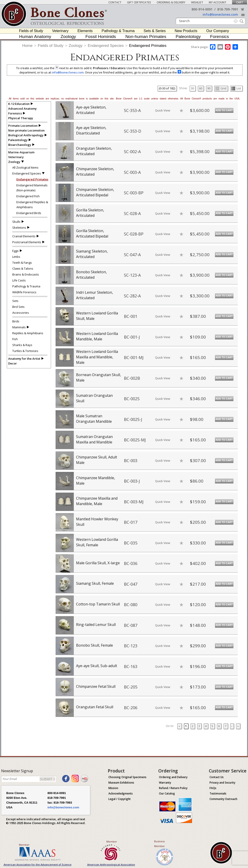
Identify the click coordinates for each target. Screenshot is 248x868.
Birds (16, 321)
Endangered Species (106, 46)
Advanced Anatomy (22, 109)
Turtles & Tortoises (25, 351)
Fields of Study (31, 31)
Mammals (19, 327)
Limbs (16, 257)
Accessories (21, 313)
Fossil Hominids (101, 37)
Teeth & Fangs (22, 263)
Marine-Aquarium (21, 152)
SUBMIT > (48, 779)
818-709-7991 (228, 9)
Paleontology (188, 37)
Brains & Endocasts (26, 274)
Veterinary (60, 31)
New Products (186, 31)
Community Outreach (223, 799)
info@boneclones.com (220, 14)
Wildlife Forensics (24, 292)
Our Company (218, 31)
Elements (85, 31)
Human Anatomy (35, 37)
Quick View (163, 110)
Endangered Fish (28, 196)
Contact (115, 2)
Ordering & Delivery (171, 2)
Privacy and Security (222, 783)
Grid (221, 88)
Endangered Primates (148, 46)
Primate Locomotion (23, 126)
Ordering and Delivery (173, 777)
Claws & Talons (23, 268)
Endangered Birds (29, 213)
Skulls (16, 222)
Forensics (220, 37)
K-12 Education (19, 104)
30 (192, 88)
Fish (15, 339)
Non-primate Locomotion (26, 130)
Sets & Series (155, 31)
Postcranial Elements (27, 242)
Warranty (165, 783)
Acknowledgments (121, 793)
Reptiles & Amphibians (28, 333)
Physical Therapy (21, 118)
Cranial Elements (24, 236)
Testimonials (218, 793)
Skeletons (19, 228)
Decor (13, 363)
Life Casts (19, 280)
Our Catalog (167, 793)
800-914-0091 (202, 9)
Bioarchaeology (20, 145)
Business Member (160, 844)
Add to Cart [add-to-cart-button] (224, 110)
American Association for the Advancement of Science (38, 864)
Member (24, 845)
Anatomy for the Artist (24, 359)
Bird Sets (18, 307)
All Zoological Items (25, 167)
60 (201, 88)
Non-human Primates (146, 37)
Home (27, 46)
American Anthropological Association (111, 864)
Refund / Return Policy (173, 788)
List (236, 88)
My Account (218, 2)
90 (209, 88)
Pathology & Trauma (118, 31)
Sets (15, 301)
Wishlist (197, 2)
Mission (113, 788)
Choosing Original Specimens (127, 777)
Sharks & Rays (22, 345)
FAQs (213, 788)
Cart (240, 2)
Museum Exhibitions (121, 783)
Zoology (68, 37)
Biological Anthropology (26, 135)
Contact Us (217, 777)
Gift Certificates (139, 2)
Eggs (15, 251)
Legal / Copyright (120, 799)
